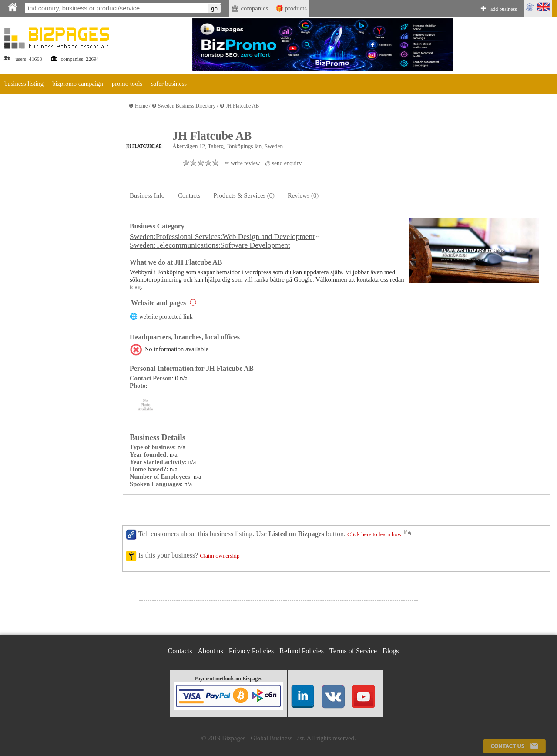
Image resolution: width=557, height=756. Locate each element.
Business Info (147, 195)
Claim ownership (220, 556)
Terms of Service (353, 651)
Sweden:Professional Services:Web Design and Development (222, 237)
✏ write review (242, 163)
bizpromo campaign (78, 84)
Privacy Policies (252, 651)
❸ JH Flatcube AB (240, 106)
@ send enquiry (283, 163)
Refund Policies (302, 651)
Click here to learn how (374, 534)
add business (504, 9)
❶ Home (139, 106)
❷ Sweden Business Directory (185, 106)
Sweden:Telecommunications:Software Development (210, 245)
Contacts (189, 195)
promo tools (127, 84)
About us (211, 651)
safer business (169, 84)
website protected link (166, 317)
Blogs (391, 651)
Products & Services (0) (244, 195)
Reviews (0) (303, 195)
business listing (24, 84)
